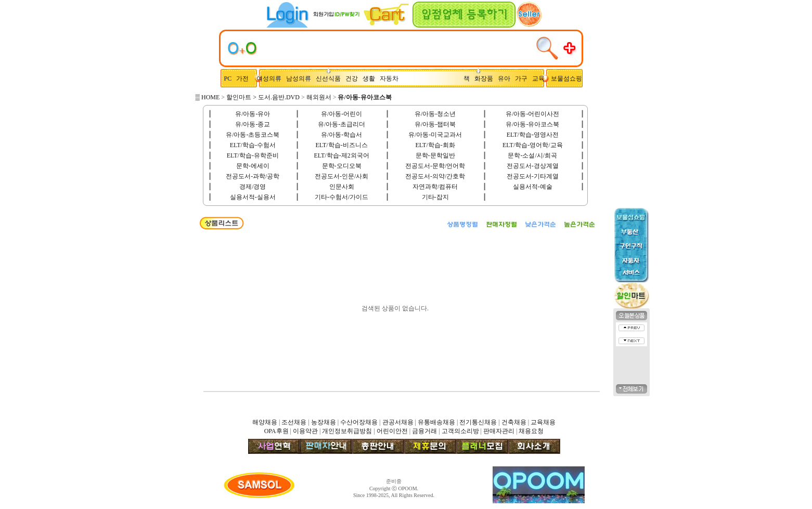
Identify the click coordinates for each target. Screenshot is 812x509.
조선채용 (294, 422)
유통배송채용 (436, 422)
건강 (354, 79)
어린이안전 (392, 431)
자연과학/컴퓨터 (435, 187)
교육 (541, 79)
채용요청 (531, 431)
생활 (371, 79)
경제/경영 (253, 187)
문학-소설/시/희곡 (532, 155)
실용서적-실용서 (253, 197)
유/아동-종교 (253, 124)
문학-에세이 (253, 166)
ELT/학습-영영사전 (533, 135)
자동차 (391, 79)
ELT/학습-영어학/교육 (533, 145)
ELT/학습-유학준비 (253, 155)
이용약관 (305, 431)
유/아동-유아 (253, 114)
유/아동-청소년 (435, 114)
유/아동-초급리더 (341, 124)
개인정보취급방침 (347, 431)
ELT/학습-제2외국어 (341, 155)
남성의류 (301, 79)
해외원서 (319, 97)
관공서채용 (398, 422)
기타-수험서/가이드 (341, 197)
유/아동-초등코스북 (253, 135)
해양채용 (265, 422)
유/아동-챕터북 (435, 124)
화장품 (486, 79)
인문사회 (342, 187)
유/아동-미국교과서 (435, 135)
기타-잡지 (435, 197)
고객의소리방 (460, 431)
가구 (523, 79)
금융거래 (424, 431)
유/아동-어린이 (341, 114)
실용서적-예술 (533, 187)
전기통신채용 (478, 422)
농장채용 (324, 422)
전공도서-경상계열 (533, 166)
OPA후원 (276, 431)
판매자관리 (499, 431)
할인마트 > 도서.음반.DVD (263, 97)
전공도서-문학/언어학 (435, 166)
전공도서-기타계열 (533, 176)
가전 (245, 79)
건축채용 (514, 422)
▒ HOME (208, 97)
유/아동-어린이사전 (532, 114)
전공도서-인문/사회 (341, 176)
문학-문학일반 (435, 155)
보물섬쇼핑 (566, 79)
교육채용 (543, 422)
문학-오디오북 (342, 166)
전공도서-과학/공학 (253, 176)
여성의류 (270, 79)
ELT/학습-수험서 (253, 145)
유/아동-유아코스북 (532, 124)
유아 (506, 79)
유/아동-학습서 (341, 135)
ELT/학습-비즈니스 (341, 145)
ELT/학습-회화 (435, 145)
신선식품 (330, 79)
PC (229, 79)
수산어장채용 (359, 422)
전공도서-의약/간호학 (435, 176)
